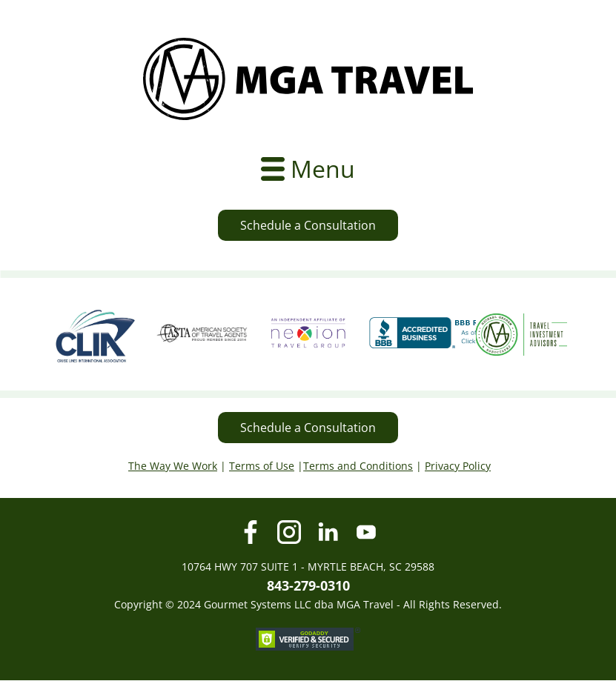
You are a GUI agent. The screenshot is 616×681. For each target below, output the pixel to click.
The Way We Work (173, 466)
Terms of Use (262, 466)
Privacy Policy (458, 466)
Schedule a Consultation (308, 225)
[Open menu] (308, 169)
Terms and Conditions (358, 466)
